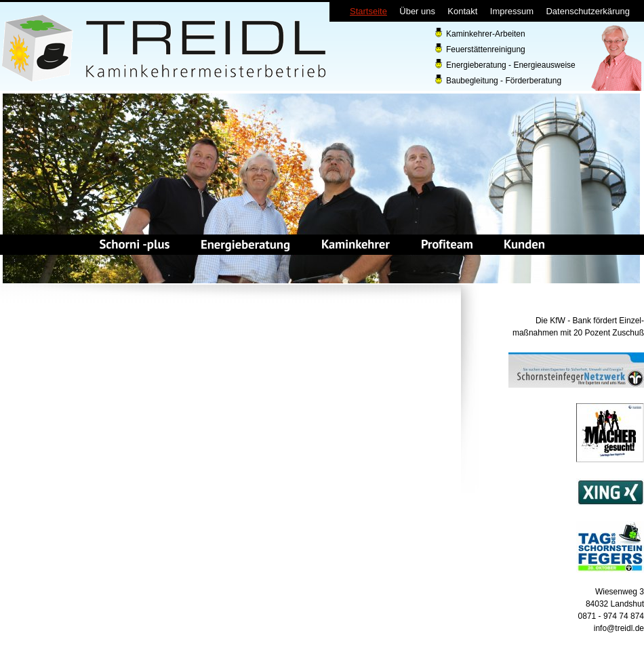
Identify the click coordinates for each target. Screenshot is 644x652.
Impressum (512, 11)
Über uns (417, 11)
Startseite (368, 11)
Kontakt (462, 11)
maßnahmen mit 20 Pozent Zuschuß (578, 333)
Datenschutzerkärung (588, 11)
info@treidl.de (619, 628)
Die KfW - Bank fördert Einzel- (590, 321)
